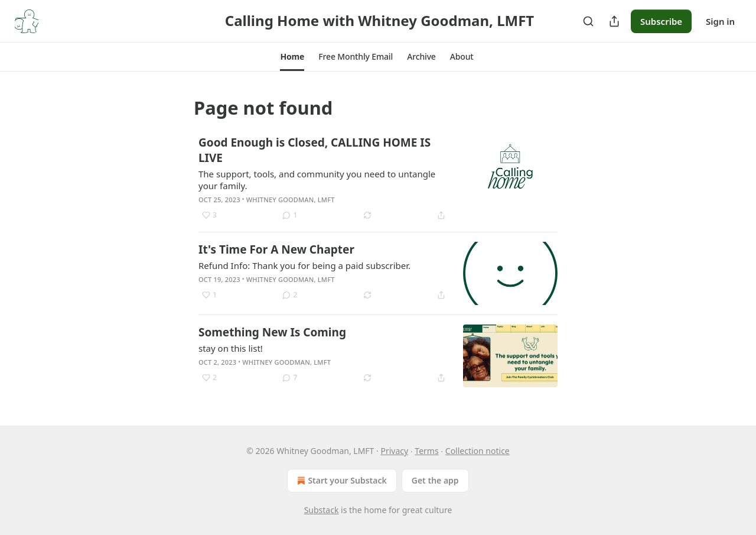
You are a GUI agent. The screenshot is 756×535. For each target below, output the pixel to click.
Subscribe (661, 21)
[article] (378, 179)
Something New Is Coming (272, 332)
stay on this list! (231, 348)
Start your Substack (340, 481)
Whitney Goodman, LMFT (291, 200)
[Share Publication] (614, 21)
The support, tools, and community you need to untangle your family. (317, 180)
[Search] (588, 21)
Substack (322, 510)
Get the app (435, 480)
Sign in (720, 21)
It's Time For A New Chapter (276, 249)
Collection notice (478, 451)
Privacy (394, 451)
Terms (426, 451)
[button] (292, 57)
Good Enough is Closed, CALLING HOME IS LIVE (315, 150)
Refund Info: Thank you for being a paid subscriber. (304, 265)
